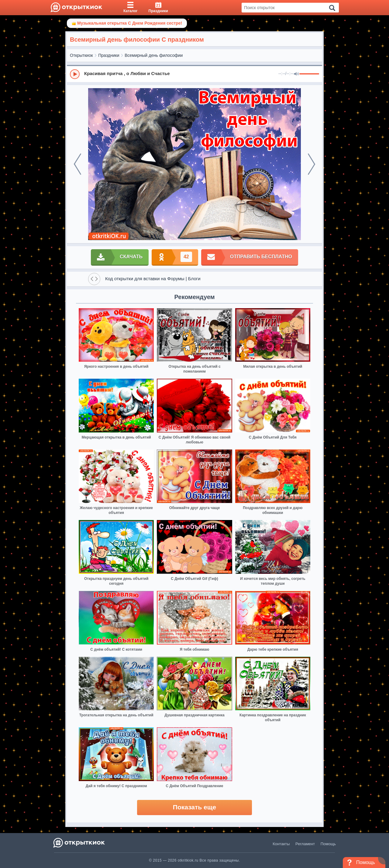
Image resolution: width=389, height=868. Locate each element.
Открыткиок (81, 55)
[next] (312, 164)
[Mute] (296, 74)
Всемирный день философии (154, 55)
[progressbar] (309, 74)
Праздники (109, 55)
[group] (194, 74)
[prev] (77, 164)
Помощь (328, 844)
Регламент (305, 844)
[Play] (75, 74)
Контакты (281, 844)
